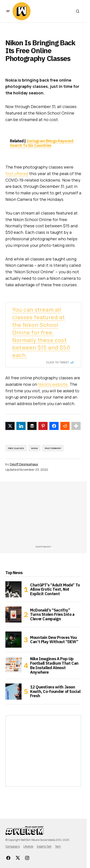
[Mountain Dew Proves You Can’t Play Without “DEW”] (13, 640)
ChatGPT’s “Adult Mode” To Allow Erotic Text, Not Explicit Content (55, 589)
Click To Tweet (57, 362)
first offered (17, 174)
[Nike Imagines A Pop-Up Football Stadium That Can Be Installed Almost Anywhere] (13, 665)
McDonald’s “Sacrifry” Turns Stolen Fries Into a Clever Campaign (52, 615)
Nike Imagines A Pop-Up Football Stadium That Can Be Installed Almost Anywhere (54, 665)
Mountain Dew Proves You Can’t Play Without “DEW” (54, 640)
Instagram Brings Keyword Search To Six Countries (42, 143)
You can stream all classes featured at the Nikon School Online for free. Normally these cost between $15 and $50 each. (41, 332)
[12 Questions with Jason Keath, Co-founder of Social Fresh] (13, 692)
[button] (8, 11)
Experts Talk (44, 846)
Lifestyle (28, 846)
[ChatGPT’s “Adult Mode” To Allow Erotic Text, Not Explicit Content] (13, 589)
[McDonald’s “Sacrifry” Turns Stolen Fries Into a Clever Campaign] (13, 614)
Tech (58, 846)
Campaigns (13, 846)
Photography (53, 448)
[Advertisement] (48, 515)
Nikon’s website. (53, 384)
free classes (16, 448)
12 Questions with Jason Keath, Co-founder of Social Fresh (55, 691)
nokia (34, 448)
